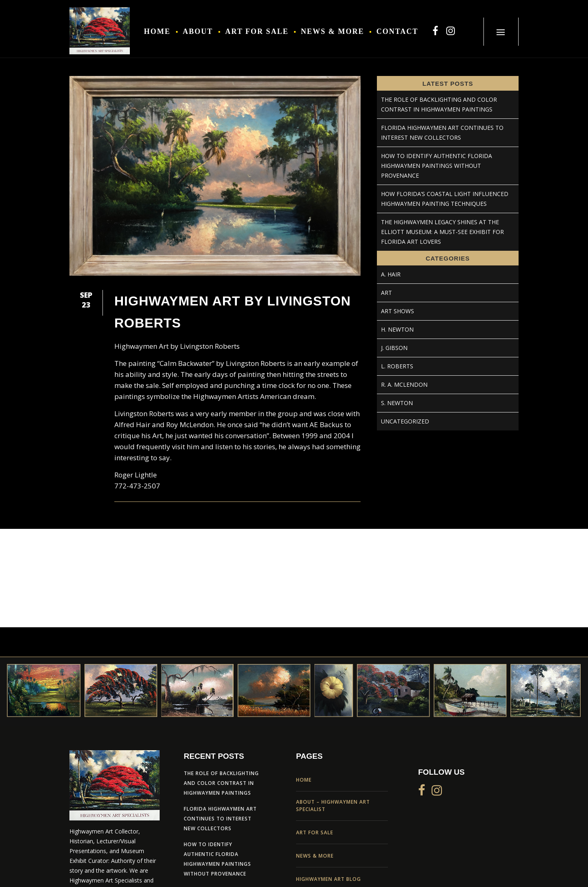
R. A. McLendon (404, 384)
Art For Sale (315, 832)
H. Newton (397, 329)
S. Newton (397, 403)
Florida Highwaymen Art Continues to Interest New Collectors (220, 819)
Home (304, 780)
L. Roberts (397, 366)
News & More (315, 856)
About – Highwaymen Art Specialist (333, 806)
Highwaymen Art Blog (329, 879)
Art (386, 293)
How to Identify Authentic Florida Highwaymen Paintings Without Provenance (437, 166)
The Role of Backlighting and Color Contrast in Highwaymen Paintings (221, 783)
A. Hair (391, 274)
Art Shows (398, 311)
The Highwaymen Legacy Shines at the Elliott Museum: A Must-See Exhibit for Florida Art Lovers (442, 232)
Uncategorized (405, 421)
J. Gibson (394, 348)
